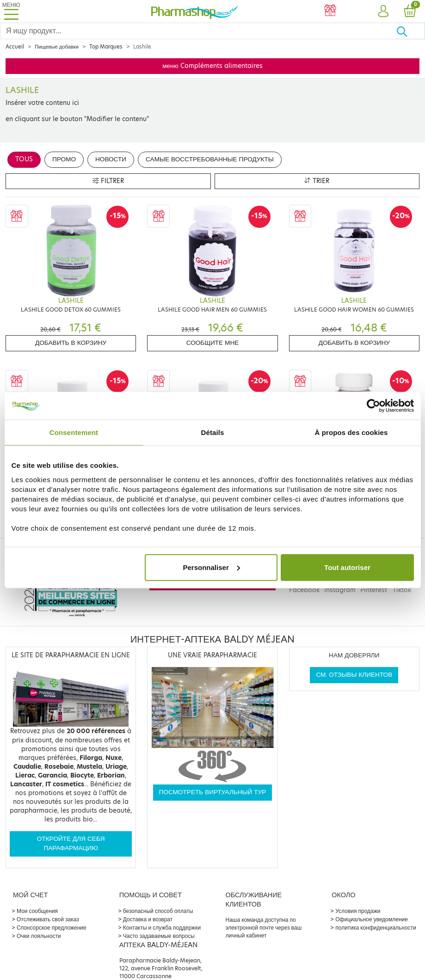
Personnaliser (212, 567)
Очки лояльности (39, 936)
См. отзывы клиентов (354, 675)
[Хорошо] (410, 31)
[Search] (198, 31)
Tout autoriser (347, 567)
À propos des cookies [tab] (351, 432)
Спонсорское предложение (52, 928)
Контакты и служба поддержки (162, 928)
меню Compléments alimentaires (212, 66)
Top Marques (106, 47)
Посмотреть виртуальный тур (213, 792)
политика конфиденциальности (376, 928)
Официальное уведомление (372, 919)
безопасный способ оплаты (158, 911)
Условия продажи (358, 911)
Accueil (15, 47)
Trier (317, 181)
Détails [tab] (213, 432)
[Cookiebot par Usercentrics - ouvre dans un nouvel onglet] (373, 406)
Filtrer (108, 181)
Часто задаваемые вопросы (159, 936)
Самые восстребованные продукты (210, 159)
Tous (24, 159)
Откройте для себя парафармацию (71, 843)
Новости (111, 159)
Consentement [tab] (74, 432)
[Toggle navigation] (11, 11)
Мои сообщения (37, 911)
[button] (383, 12)
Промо (64, 159)
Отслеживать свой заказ (48, 919)
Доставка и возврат (148, 919)
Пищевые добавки (57, 47)
